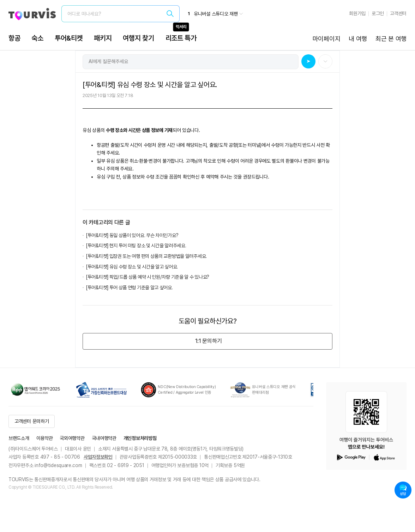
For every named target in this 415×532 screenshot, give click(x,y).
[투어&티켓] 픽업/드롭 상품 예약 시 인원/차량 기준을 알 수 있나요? (148, 277)
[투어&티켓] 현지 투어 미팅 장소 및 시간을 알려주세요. (136, 246)
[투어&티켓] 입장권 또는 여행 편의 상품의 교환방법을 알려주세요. (146, 256)
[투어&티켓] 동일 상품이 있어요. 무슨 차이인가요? (132, 235)
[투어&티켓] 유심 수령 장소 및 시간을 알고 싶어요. (132, 267)
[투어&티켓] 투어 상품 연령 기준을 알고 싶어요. (130, 288)
